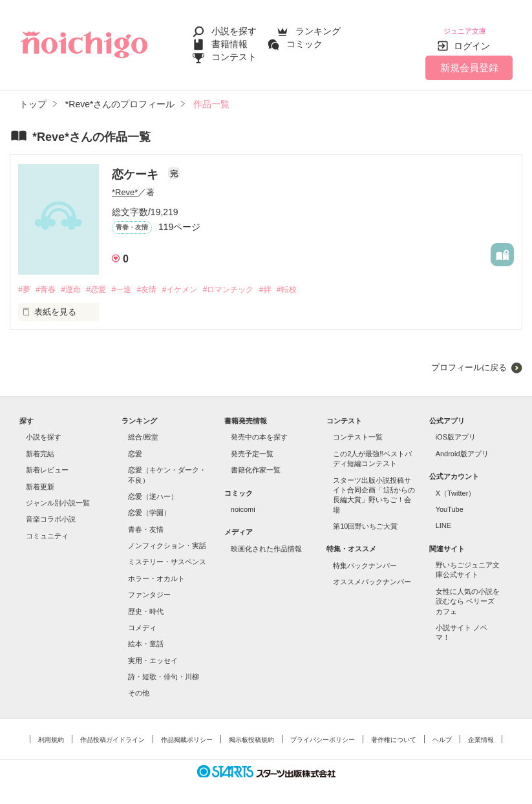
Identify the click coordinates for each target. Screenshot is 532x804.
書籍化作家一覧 (256, 463)
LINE (443, 518)
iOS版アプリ (456, 430)
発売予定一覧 (252, 447)
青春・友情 (146, 522)
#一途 (132, 282)
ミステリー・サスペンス (167, 555)
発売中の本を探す (259, 430)
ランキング (318, 27)
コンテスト (234, 53)
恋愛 (135, 447)
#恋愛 (104, 282)
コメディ (142, 620)
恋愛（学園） (149, 505)
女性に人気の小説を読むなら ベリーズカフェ (468, 594)
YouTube (450, 502)
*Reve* (125, 185)
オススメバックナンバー (372, 575)
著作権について (394, 733)
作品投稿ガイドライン (112, 733)
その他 (139, 686)
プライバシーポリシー (323, 733)
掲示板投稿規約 (251, 733)
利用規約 (51, 733)
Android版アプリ (462, 447)
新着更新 (40, 480)
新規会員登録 (469, 60)
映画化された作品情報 (266, 542)
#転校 (314, 282)
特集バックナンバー (365, 558)
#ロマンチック (250, 282)
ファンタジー (149, 587)
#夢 (25, 282)
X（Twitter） (456, 486)
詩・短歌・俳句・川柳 (164, 670)
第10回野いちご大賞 (365, 519)
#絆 (290, 282)
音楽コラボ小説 (51, 512)
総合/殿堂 (143, 430)
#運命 (76, 282)
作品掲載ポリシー (187, 733)
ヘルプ (442, 733)
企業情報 (481, 733)
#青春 (48, 282)
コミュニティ (47, 529)
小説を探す (234, 27)
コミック (304, 40)
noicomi (243, 502)
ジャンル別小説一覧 (58, 496)
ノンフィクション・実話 (167, 538)
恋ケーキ (137, 167)
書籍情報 (229, 40)
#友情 (160, 282)
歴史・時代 (146, 604)
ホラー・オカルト (156, 571)
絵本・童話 (146, 637)
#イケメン (196, 282)
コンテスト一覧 (358, 430)
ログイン (472, 38)
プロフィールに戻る (469, 360)
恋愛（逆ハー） (153, 489)
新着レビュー (47, 463)
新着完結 (40, 447)
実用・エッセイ (153, 653)
